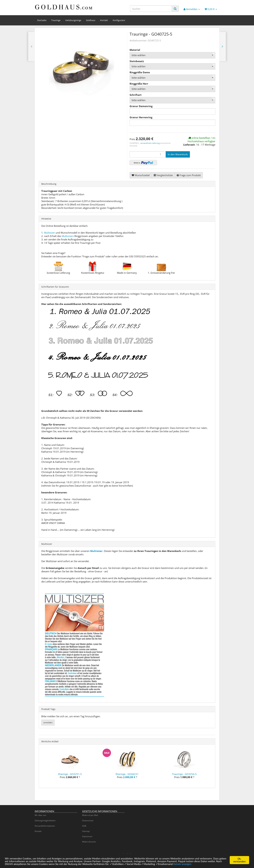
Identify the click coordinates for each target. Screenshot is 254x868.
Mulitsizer (49, 233)
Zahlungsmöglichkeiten (45, 821)
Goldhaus (91, 20)
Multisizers (68, 236)
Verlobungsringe (73, 20)
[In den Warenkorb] (178, 154)
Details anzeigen (183, 865)
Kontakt (104, 20)
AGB (84, 826)
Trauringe (56, 20)
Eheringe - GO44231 (127, 774)
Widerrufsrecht (89, 842)
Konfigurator (119, 20)
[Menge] (148, 154)
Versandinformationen (45, 826)
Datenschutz (88, 821)
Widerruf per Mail (90, 815)
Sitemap (86, 831)
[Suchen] (151, 9)
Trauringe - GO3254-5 (184, 774)
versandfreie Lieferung (150, 143)
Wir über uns (40, 815)
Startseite (42, 20)
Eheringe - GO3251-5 (70, 774)
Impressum (87, 836)
